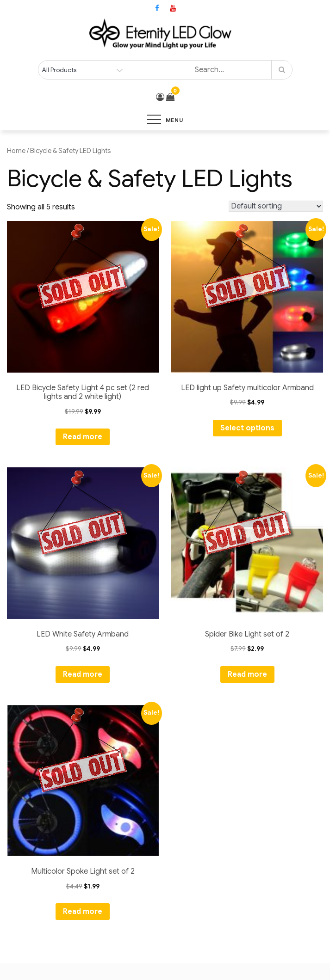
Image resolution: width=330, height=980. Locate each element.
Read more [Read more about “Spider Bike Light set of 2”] (247, 674)
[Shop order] (276, 206)
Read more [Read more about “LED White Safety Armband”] (83, 674)
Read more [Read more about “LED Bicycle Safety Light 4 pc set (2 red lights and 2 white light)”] (83, 437)
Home (16, 151)
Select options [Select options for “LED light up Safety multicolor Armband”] (247, 428)
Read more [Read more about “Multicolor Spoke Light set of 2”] (83, 912)
